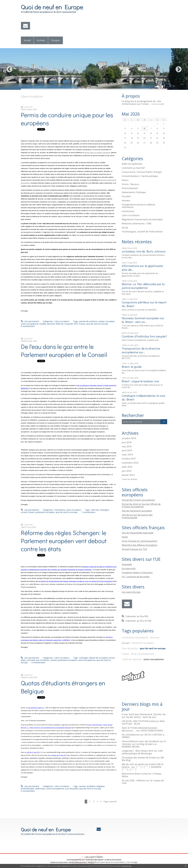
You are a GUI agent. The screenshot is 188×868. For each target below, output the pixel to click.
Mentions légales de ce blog (78, 862)
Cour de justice (130, 648)
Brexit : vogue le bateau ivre (140, 381)
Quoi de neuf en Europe (52, 7)
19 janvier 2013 (71, 324)
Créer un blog (89, 857)
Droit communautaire (143, 654)
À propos (55, 40)
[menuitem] (27, 40)
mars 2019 (127, 455)
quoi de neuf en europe (97, 324)
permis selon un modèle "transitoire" (98, 153)
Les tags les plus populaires (113, 859)
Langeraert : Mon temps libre (138, 751)
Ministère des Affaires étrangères (140, 545)
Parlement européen (143, 643)
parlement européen (45, 512)
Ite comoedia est (131, 735)
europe (126, 643)
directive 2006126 (55, 324)
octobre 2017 (129, 459)
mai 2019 (127, 447)
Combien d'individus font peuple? (144, 336)
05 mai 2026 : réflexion (134, 780)
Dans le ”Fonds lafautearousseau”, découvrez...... (140, 729)
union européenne (30, 324)
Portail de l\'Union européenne (138, 500)
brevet (31, 512)
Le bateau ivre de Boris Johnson (144, 251)
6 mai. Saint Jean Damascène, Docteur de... (144, 714)
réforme (95, 510)
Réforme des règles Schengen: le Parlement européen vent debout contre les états (64, 541)
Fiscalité (126, 196)
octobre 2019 (129, 438)
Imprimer (27, 107)
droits (112, 658)
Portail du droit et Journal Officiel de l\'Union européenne (141, 505)
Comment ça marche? (133, 168)
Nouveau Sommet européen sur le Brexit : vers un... (143, 320)
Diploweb (127, 564)
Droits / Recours (130, 184)
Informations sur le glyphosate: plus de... (142, 268)
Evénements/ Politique (134, 192)
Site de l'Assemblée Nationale (138, 533)
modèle (43, 324)
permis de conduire (88, 321)
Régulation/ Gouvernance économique (142, 219)
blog (135, 862)
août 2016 (127, 467)
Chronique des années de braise (139, 758)
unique (101, 321)
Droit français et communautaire (139, 541)
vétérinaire (40, 789)
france (82, 324)
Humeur (126, 200)
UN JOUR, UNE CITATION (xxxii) (138, 721)
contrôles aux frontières (38, 660)
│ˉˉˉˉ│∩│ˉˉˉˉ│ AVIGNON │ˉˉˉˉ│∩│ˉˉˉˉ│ (141, 768)
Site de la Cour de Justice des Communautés (137, 516)
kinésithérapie (28, 789)
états (23, 660)
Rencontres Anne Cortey (135, 774)
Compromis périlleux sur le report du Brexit (144, 304)
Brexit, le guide (132, 367)
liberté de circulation (99, 658)
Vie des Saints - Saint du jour (141, 717)
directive (155, 637)
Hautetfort (100, 857)
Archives (41, 40)
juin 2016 (127, 471)
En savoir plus (126, 866)
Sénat (125, 537)
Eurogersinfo (129, 568)
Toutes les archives (130, 479)
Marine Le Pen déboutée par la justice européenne (143, 286)
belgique (101, 786)
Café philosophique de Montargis (142, 752)
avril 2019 (127, 451)
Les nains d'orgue (131, 592)
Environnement (130, 188)
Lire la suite (158, 104)
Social (125, 228)
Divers (125, 180)
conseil (24, 512)
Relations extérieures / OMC (137, 223)
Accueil (27, 40)
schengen (104, 510)
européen (110, 321)
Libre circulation (62, 321)
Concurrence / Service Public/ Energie (142, 172)
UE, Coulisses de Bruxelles (136, 577)
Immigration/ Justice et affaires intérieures (138, 206)
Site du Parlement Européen (137, 511)
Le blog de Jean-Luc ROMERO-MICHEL (139, 745)
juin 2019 (127, 442)
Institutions (60, 510)
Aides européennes (132, 164)
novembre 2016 (130, 463)
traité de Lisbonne (132, 659)
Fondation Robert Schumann (137, 573)
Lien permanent (30, 321)
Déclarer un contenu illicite (59, 862)
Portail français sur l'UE (134, 549)
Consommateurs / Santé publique (140, 176)
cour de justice (72, 789)
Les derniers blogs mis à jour (76, 859)
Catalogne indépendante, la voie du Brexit (143, 397)
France (125, 654)
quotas (82, 786)
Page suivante (110, 801)
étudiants (91, 786)
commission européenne (135, 637)
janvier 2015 (128, 475)
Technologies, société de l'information (142, 232)
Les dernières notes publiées (94, 859)
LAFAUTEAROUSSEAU (152, 730)
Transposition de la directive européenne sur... (141, 350)
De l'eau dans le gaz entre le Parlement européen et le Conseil (64, 350)
